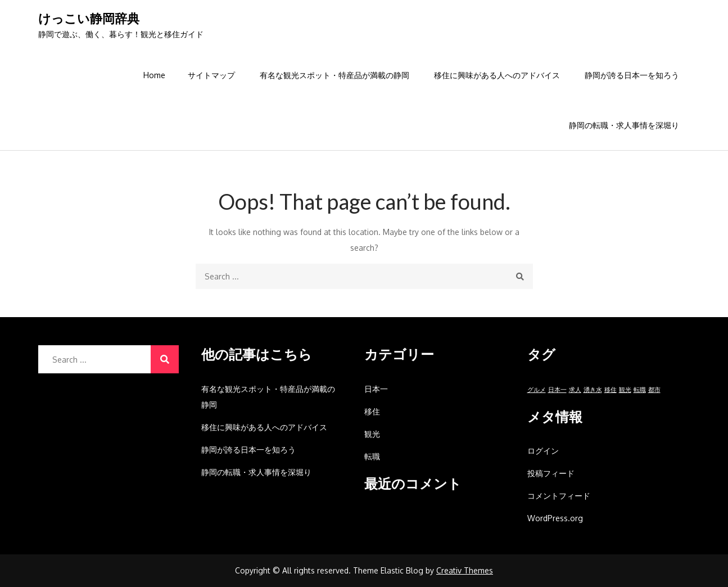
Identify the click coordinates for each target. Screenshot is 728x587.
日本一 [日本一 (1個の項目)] (557, 390)
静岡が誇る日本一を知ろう (632, 75)
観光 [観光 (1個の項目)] (625, 390)
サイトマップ (211, 75)
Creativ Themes (465, 570)
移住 (372, 411)
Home (154, 75)
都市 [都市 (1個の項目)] (654, 390)
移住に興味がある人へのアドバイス (497, 75)
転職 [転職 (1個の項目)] (640, 390)
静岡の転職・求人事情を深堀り (624, 125)
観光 (372, 434)
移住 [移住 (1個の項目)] (611, 390)
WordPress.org (555, 518)
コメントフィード (559, 496)
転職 (372, 456)
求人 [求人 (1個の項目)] (575, 390)
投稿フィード (551, 473)
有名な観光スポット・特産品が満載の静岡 (334, 75)
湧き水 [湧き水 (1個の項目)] (593, 390)
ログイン (543, 451)
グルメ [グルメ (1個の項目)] (537, 390)
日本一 (376, 389)
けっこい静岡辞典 (89, 18)
